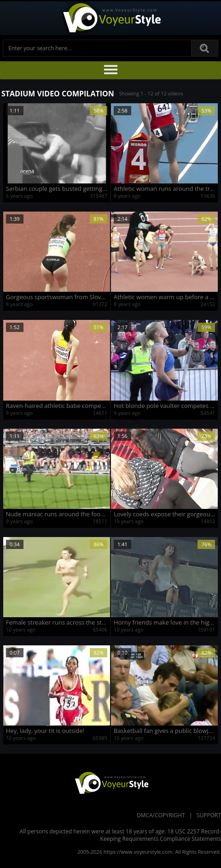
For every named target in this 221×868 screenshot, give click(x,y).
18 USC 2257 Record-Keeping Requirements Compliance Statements (160, 835)
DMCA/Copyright (161, 815)
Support (209, 815)
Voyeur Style (110, 18)
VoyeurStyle (110, 782)
